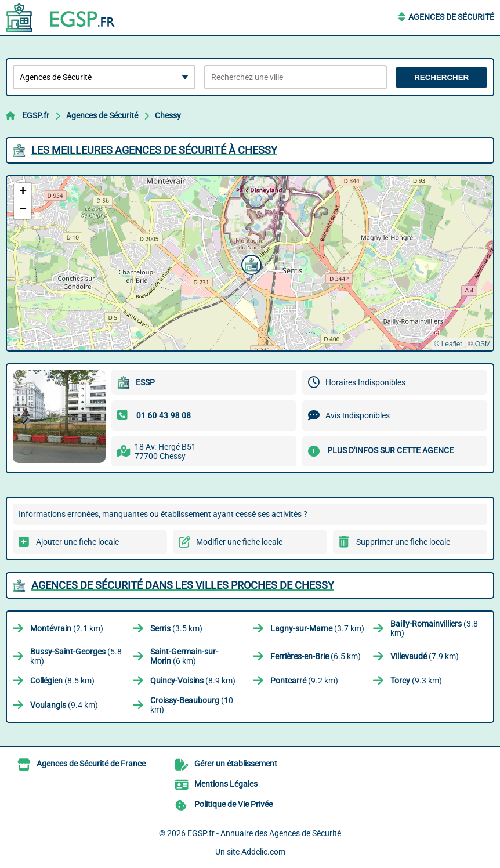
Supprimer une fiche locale (403, 542)
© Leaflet (448, 344)
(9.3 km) (416, 681)
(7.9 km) (425, 656)
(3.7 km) (317, 628)
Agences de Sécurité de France (91, 764)
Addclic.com (263, 852)
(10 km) (192, 705)
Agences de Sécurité (451, 17)
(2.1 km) (67, 628)
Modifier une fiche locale (239, 542)
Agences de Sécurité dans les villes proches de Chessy (183, 585)
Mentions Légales (226, 784)
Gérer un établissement (236, 764)
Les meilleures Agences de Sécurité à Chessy (154, 150)
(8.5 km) (62, 681)
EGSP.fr (36, 115)
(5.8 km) (76, 656)
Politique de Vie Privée (233, 804)
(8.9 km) (193, 681)
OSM (483, 344)
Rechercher (441, 77)
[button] (250, 263)
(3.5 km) (176, 628)
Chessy (168, 115)
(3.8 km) (434, 628)
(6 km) (184, 656)
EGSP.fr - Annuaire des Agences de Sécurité (264, 833)
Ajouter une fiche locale (77, 542)
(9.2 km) (304, 681)
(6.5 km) (316, 656)
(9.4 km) (64, 705)
